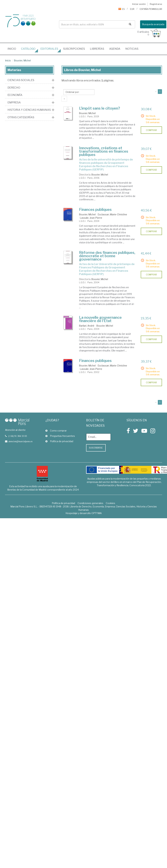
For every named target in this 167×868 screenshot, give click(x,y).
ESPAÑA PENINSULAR (151, 9)
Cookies (110, 503)
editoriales (49, 49)
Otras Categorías (21, 117)
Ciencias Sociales (21, 80)
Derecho (14, 88)
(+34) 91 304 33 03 (18, 436)
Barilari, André (87, 326)
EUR (132, 9)
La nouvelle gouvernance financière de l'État (100, 319)
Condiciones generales (90, 503)
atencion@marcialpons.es (21, 441)
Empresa (14, 103)
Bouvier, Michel (22, 60)
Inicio (13, 48)
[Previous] (156, 92)
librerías (97, 49)
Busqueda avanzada (153, 24)
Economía (15, 95)
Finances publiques (95, 209)
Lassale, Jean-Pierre (91, 218)
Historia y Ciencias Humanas (29, 110)
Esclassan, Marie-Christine (112, 214)
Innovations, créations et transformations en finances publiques (104, 151)
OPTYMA (97, 513)
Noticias (132, 49)
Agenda (115, 49)
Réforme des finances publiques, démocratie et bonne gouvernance (107, 256)
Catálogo (28, 49)
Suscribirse (96, 448)
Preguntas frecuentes (60, 436)
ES (122, 9)
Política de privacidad (59, 441)
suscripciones (74, 49)
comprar (151, 130)
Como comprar (56, 431)
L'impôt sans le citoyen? (100, 108)
